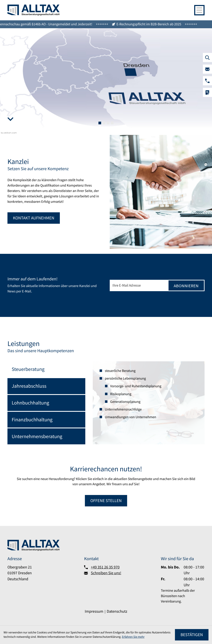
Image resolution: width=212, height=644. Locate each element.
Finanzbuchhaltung (32, 420)
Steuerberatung (28, 369)
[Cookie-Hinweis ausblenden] (192, 635)
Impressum (94, 611)
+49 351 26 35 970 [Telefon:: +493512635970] (105, 567)
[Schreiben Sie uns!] (207, 69)
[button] (207, 81)
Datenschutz (117, 611)
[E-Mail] (139, 285)
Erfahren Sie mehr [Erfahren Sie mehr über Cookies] (133, 637)
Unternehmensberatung (37, 436)
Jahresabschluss (29, 386)
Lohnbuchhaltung (31, 403)
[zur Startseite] (34, 10)
